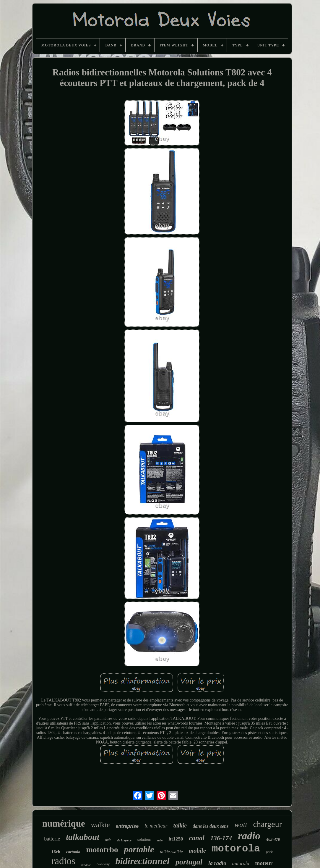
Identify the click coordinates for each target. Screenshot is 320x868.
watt (241, 825)
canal (196, 838)
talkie (180, 825)
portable (139, 849)
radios (63, 861)
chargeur (268, 824)
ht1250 (176, 839)
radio (249, 836)
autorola (241, 863)
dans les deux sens (211, 826)
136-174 (221, 838)
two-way (103, 864)
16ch (56, 852)
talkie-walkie (171, 852)
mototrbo (102, 850)
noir (108, 840)
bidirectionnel (143, 861)
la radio (217, 863)
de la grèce (124, 840)
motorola (236, 849)
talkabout (83, 837)
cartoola (73, 852)
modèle (86, 865)
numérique (64, 823)
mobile (197, 851)
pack (269, 852)
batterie (52, 839)
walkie (100, 825)
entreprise (127, 826)
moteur (264, 863)
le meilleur (156, 826)
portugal (189, 862)
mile (160, 840)
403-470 (273, 839)
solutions (144, 839)
